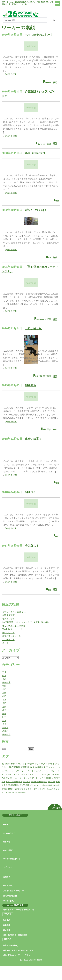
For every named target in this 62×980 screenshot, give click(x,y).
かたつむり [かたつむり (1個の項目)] (53, 789)
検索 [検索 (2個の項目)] (58, 782)
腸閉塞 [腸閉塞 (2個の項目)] (34, 782)
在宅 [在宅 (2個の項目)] (8, 782)
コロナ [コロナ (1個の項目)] (30, 789)
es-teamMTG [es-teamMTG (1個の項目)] (43, 789)
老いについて (8, 633)
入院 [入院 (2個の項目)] (54, 778)
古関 (4, 686)
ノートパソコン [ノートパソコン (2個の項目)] (48, 771)
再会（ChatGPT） (37, 153)
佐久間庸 (6, 682)
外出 (49, 258)
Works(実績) (8, 850)
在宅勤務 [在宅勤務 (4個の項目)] (25, 767)
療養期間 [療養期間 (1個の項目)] (49, 785)
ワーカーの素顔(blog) (12, 859)
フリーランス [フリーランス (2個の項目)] (22, 771)
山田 (4, 696)
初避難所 (31, 385)
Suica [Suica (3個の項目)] (4, 771)
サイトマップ (8, 886)
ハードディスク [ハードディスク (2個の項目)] (35, 771)
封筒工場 (7, 930)
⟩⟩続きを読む (11, 74)
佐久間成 (6, 734)
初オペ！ (31, 492)
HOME (6, 825)
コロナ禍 (38, 376)
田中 (4, 717)
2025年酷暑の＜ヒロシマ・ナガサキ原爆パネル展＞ (26, 622)
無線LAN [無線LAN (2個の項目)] (52, 782)
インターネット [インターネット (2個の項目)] (25, 774)
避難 (44, 430)
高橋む (5, 731)
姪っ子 (5, 643)
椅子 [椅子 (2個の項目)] (3, 785)
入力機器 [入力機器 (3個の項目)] (37, 767)
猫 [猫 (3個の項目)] (31, 767)
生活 (49, 590)
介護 (49, 144)
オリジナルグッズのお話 (14, 626)
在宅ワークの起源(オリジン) (15, 612)
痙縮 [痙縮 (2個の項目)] (27, 785)
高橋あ (5, 728)
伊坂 (4, 679)
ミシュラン (42, 144)
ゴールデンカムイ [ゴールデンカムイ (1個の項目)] (11, 793)
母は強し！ (32, 546)
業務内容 (7, 842)
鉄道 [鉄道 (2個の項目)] (45, 782)
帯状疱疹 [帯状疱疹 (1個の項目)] (22, 793)
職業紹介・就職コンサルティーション (18, 951)
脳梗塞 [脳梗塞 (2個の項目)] (40, 782)
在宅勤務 (47, 376)
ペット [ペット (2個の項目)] (17, 778)
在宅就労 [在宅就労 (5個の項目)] (16, 767)
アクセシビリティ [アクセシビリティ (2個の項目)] (39, 774)
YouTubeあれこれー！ (39, 35)
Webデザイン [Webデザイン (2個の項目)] (7, 778)
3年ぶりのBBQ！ (36, 210)
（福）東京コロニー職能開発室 (15, 935)
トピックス (7, 867)
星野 (4, 707)
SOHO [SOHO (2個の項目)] (49, 778)
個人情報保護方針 (10, 896)
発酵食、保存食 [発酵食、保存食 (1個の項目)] (14, 789)
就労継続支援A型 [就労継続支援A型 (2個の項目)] (18, 785)
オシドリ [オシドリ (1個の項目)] (24, 789)
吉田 (4, 689)
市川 (4, 700)
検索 (31, 749)
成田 (4, 703)
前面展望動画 (8, 615)
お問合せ (7, 877)
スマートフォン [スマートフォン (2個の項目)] (11, 774)
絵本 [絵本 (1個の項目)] (35, 789)
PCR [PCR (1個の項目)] (55, 785)
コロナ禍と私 (33, 328)
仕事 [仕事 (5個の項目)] (9, 767)
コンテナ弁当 (8, 640)
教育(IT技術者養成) (11, 945)
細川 (4, 721)
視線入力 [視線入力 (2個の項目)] (27, 782)
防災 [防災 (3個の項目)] (44, 767)
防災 (49, 319)
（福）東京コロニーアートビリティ (16, 955)
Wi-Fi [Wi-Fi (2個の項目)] (57, 774)
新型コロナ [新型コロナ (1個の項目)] (34, 785)
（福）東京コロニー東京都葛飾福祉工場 (18, 910)
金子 (4, 724)
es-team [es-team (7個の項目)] (6, 764)
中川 (4, 672)
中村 (4, 676)
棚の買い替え (8, 619)
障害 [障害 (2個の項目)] (20, 782)
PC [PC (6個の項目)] (37, 764)
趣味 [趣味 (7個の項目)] (13, 764)
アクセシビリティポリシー (14, 891)
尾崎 (4, 693)
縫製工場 (7, 925)
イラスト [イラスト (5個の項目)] (43, 764)
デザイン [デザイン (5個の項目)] (52, 764)
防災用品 (7, 920)
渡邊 (4, 714)
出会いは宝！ (33, 439)
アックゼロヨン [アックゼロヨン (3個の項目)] (53, 767)
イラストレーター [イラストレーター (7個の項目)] (25, 764)
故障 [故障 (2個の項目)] (8, 785)
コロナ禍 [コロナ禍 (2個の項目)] (14, 782)
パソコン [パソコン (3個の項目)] (11, 771)
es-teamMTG (41, 319)
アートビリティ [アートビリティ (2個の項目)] (38, 778)
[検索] (25, 20)
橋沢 (55, 82)
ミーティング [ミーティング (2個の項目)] (26, 778)
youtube (48, 82)
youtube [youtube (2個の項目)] (51, 774)
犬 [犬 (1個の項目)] (40, 785)
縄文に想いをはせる (11, 636)
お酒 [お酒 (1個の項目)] (43, 785)
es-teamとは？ (9, 833)
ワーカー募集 (8, 901)
